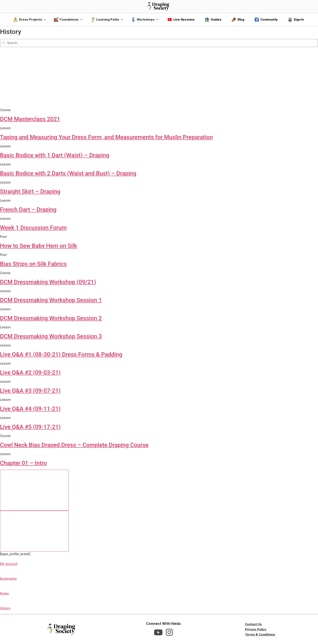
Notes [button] (4, 593)
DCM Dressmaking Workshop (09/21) (48, 282)
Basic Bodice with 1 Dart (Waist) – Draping (55, 155)
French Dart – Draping (28, 210)
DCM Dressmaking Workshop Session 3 (51, 336)
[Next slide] (34, 531)
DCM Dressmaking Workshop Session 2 (51, 318)
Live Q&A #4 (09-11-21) (30, 409)
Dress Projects (28, 20)
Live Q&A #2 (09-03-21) (30, 373)
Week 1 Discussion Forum (33, 228)
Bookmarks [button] (8, 579)
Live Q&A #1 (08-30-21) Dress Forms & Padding (61, 354)
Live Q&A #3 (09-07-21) (30, 391)
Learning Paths (105, 20)
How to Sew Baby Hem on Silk (39, 246)
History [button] (5, 608)
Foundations (66, 20)
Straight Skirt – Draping (30, 191)
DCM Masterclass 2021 (30, 119)
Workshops (143, 20)
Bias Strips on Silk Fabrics (33, 264)
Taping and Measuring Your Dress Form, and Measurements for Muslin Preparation (106, 137)
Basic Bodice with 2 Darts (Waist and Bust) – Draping (68, 173)
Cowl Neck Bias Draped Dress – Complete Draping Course (74, 445)
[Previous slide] (34, 490)
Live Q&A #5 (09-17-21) (30, 427)
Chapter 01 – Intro (23, 463)
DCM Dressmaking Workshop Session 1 (51, 300)
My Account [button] (9, 564)
